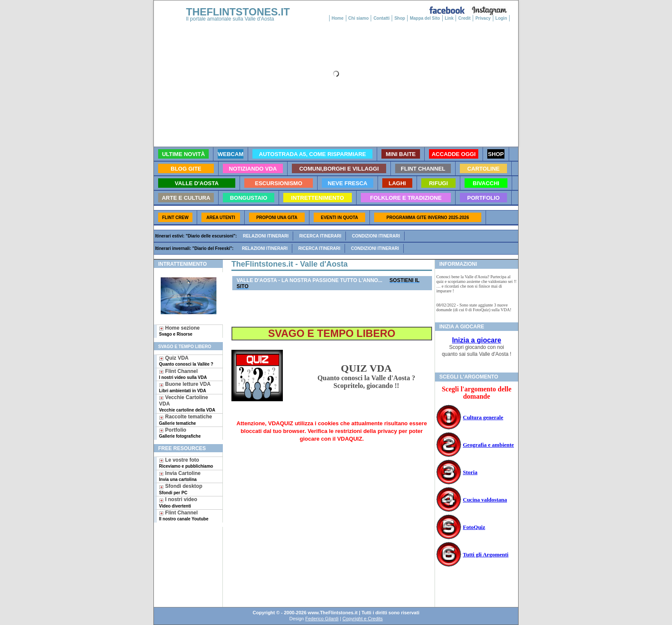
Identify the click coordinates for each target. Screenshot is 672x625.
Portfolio (180, 433)
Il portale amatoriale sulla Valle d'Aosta (230, 19)
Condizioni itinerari (376, 236)
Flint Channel (183, 374)
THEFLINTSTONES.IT (238, 12)
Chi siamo (359, 18)
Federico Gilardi (322, 619)
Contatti (381, 18)
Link (449, 18)
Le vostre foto (186, 463)
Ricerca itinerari (320, 236)
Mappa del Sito (425, 18)
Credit (464, 18)
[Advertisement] (185, 554)
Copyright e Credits (363, 619)
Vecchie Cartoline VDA (187, 403)
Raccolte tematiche (186, 419)
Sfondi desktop (181, 489)
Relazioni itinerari (266, 236)
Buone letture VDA (185, 387)
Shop (400, 18)
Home (338, 18)
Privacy (483, 18)
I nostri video (178, 502)
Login (501, 18)
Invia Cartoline (180, 476)
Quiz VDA (186, 361)
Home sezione (179, 331)
